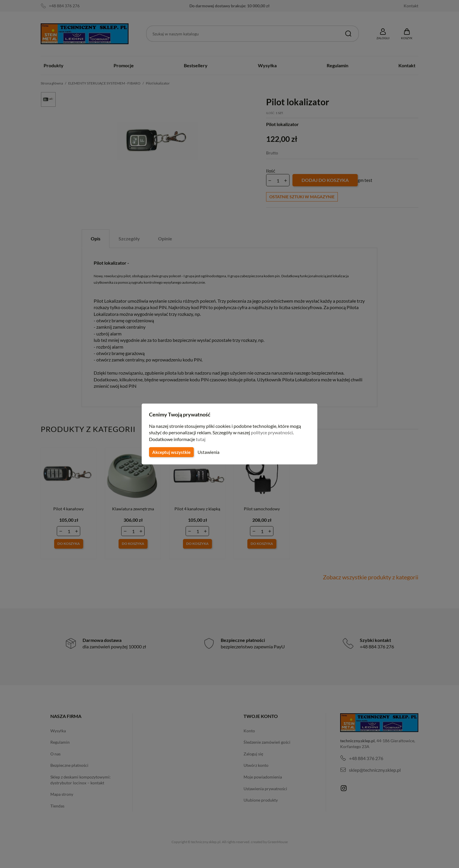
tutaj (201, 439)
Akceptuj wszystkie (171, 452)
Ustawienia (208, 452)
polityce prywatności (275, 432)
